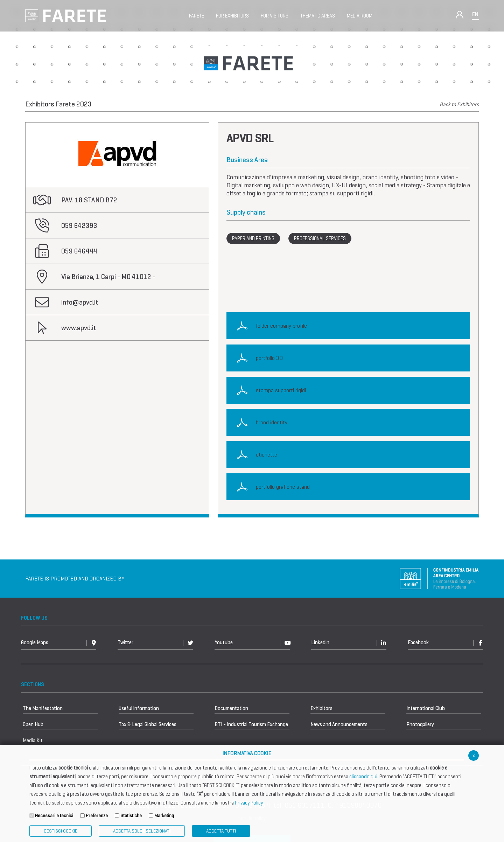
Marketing (164, 816)
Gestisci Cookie (61, 831)
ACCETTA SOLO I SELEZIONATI (142, 831)
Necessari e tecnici (54, 816)
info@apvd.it (80, 302)
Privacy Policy (249, 803)
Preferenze (97, 816)
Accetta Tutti (221, 831)
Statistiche (131, 816)
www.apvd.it (79, 328)
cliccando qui (363, 777)
